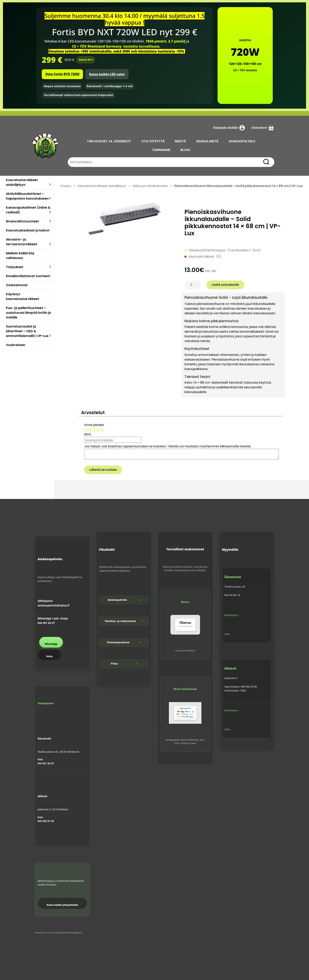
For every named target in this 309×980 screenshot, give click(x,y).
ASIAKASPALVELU (242, 141)
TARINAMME (161, 150)
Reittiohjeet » (232, 615)
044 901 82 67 (46, 623)
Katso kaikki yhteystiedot (62, 905)
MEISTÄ (180, 141)
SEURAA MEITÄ (207, 141)
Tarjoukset (15, 267)
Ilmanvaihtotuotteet (22, 221)
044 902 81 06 (46, 821)
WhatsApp (51, 644)
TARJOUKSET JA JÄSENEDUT (109, 141)
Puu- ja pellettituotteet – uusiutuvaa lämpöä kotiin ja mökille (28, 313)
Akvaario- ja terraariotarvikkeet (22, 242)
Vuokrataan (16, 345)
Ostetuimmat (17, 285)
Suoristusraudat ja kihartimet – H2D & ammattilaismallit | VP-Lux (27, 331)
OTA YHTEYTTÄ (153, 141)
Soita (49, 656)
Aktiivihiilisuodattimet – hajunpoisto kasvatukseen (27, 196)
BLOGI (185, 150)
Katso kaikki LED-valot (107, 74)
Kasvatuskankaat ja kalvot (28, 230)
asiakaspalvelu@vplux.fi (54, 605)
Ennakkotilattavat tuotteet (28, 276)
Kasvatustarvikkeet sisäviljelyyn (22, 182)
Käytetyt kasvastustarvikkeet (23, 297)
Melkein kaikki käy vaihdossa (20, 256)
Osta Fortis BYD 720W (62, 74)
